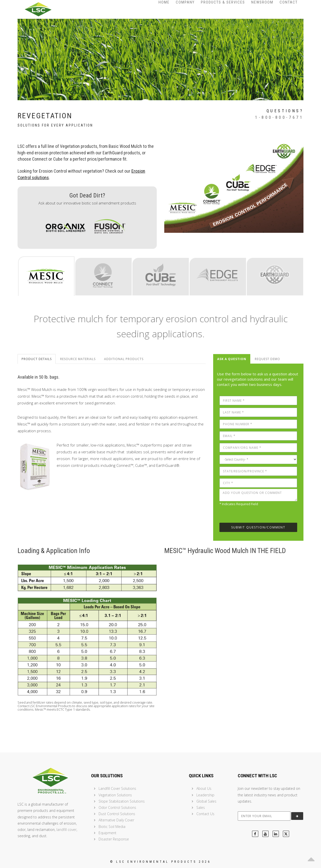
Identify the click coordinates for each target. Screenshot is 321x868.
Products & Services (223, 2)
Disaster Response (114, 839)
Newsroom (262, 2)
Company (185, 2)
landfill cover (66, 830)
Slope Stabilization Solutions (122, 801)
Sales (201, 807)
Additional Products (124, 359)
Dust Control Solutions (117, 814)
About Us (204, 788)
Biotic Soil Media (112, 827)
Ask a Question (232, 359)
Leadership (205, 795)
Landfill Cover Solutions (117, 788)
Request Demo (267, 359)
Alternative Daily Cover (116, 820)
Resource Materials (78, 359)
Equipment (107, 833)
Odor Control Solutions (117, 807)
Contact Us (205, 814)
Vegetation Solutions (115, 795)
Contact (289, 2)
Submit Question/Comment (258, 527)
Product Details (37, 359)
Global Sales (206, 801)
